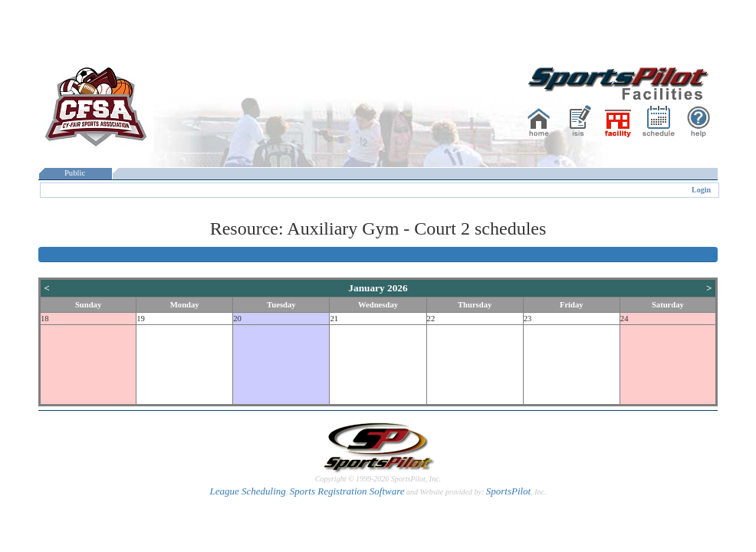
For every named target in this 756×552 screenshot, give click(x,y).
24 (625, 319)
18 (45, 319)
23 (528, 319)
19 (141, 319)
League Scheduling (247, 491)
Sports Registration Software (347, 491)
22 (431, 319)
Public (75, 173)
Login (701, 190)
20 (237, 319)
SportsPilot (509, 491)
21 (334, 319)
